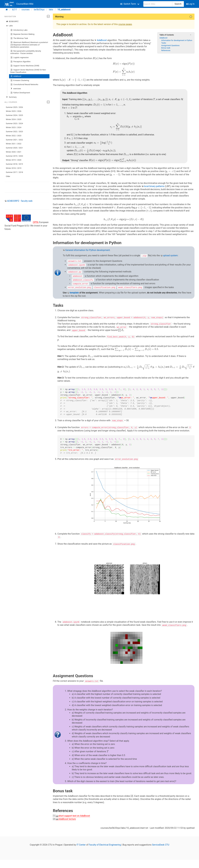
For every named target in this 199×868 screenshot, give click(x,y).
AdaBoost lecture (67, 819)
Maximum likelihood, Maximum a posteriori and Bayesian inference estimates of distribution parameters (29, 45)
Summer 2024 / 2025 (14, 115)
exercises (16, 89)
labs (51, 10)
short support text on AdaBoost (74, 815)
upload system (170, 255)
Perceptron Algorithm (20, 62)
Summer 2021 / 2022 (14, 140)
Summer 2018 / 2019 (14, 164)
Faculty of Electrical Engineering (105, 844)
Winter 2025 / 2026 (14, 111)
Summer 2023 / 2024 (14, 123)
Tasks (164, 43)
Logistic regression (20, 58)
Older (8, 176)
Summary (11, 97)
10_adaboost (64, 10)
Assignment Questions (170, 45)
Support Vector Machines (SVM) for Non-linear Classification (28, 71)
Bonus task (166, 48)
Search (178, 4)
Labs (9, 26)
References (166, 50)
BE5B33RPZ (12, 21)
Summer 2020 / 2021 (14, 148)
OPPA (36, 222)
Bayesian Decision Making (22, 34)
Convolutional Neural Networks (24, 85)
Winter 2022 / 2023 (14, 136)
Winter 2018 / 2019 (14, 168)
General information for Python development (88, 250)
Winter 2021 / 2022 (14, 144)
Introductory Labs (19, 30)
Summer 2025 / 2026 (14, 107)
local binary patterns (154, 186)
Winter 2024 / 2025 (14, 119)
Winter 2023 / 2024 (14, 127)
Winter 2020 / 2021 (14, 152)
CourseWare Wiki (19, 4)
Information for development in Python (177, 40)
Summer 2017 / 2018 (14, 172)
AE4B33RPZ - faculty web (20, 201)
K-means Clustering (20, 80)
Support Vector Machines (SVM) (25, 66)
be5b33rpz (39, 10)
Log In (191, 4)
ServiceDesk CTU (161, 844)
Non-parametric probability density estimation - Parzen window (26, 52)
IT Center (81, 844)
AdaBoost (16, 76)
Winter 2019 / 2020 (14, 160)
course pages (125, 24)
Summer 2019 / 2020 (14, 156)
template (74, 293)
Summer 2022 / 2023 (14, 132)
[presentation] (96, 58)
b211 (15, 10)
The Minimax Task (19, 38)
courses (26, 10)
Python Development (20, 93)
